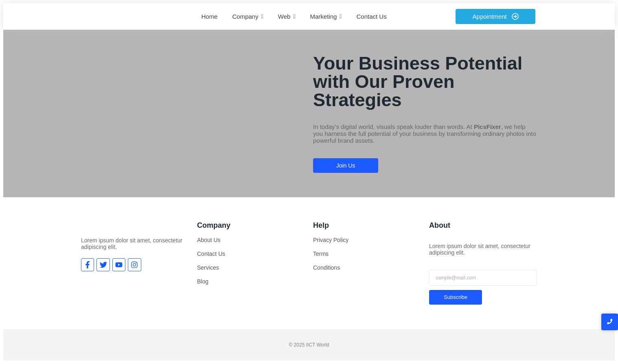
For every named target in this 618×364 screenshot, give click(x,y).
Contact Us (211, 254)
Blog (203, 281)
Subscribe (456, 297)
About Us (209, 240)
